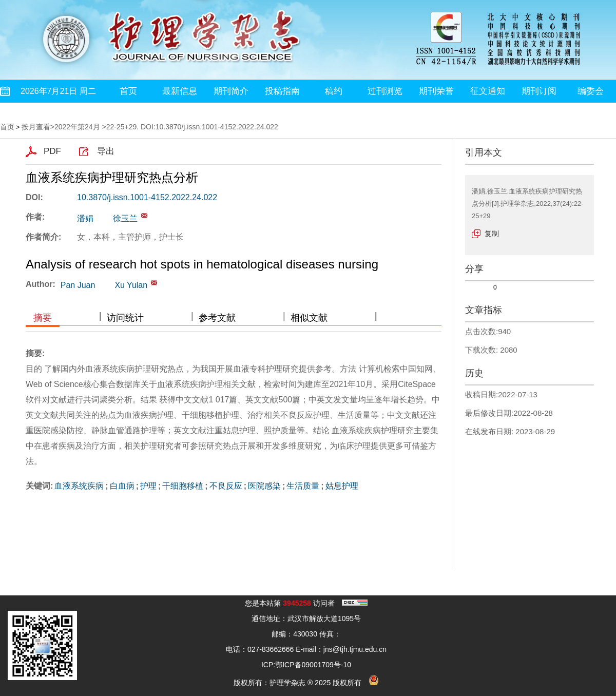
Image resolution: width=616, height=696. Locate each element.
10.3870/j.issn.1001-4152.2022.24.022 (147, 197)
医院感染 (264, 486)
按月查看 (36, 127)
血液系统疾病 (79, 486)
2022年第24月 (77, 127)
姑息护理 (342, 486)
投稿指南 (282, 91)
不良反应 (226, 486)
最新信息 (180, 91)
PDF (52, 151)
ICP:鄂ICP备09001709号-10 (306, 665)
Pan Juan (78, 285)
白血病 (122, 486)
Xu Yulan (131, 285)
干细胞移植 (183, 486)
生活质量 (303, 486)
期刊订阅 (539, 91)
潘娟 (85, 218)
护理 (148, 486)
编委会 (591, 91)
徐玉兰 (125, 218)
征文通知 (488, 91)
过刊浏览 (385, 91)
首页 (128, 91)
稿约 (334, 91)
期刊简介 (231, 91)
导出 (106, 151)
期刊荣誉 (436, 91)
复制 (492, 234)
